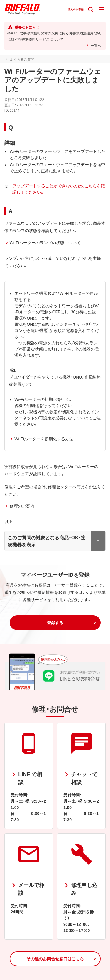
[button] (55, 623)
